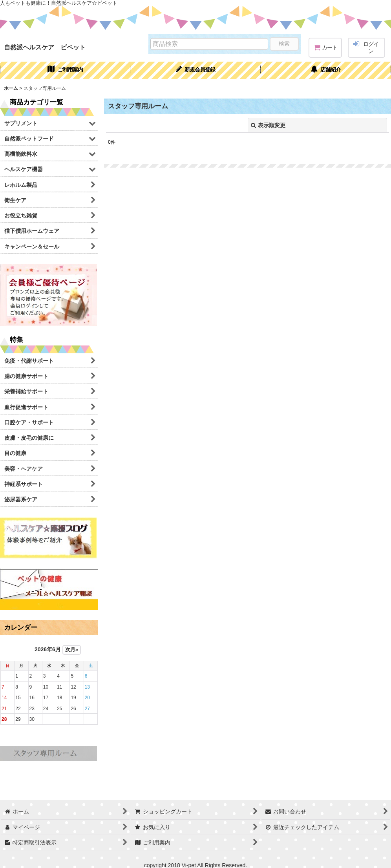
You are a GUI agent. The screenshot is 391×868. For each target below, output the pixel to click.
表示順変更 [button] (268, 125)
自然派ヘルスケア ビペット (45, 47)
